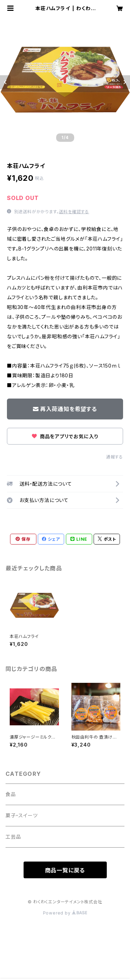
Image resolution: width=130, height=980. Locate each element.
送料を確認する (74, 212)
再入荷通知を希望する (65, 409)
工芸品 (13, 837)
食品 (11, 794)
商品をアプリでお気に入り (65, 436)
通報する (115, 457)
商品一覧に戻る (65, 870)
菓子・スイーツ (22, 815)
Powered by (65, 913)
